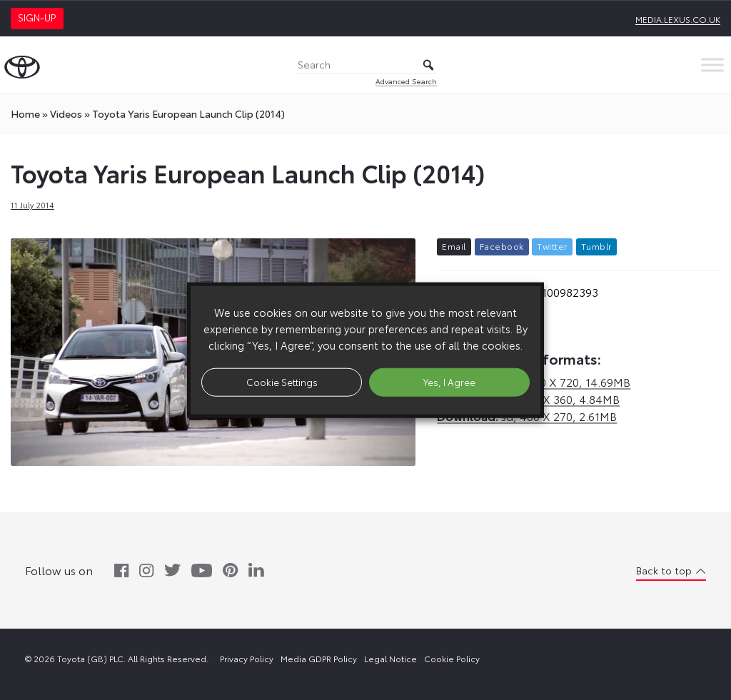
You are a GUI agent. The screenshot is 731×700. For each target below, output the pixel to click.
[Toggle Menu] (712, 65)
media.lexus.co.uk (678, 19)
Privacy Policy (247, 658)
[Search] (365, 65)
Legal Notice (390, 658)
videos (66, 113)
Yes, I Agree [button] (449, 382)
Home (25, 113)
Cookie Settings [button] (282, 382)
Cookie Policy (452, 658)
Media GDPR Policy (319, 658)
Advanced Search (406, 81)
